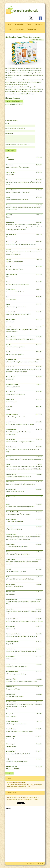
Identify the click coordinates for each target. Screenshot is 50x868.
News (29, 24)
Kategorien (19, 24)
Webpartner (32, 29)
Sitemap (40, 863)
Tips (9, 29)
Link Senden (19, 29)
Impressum (31, 863)
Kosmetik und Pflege (37, 40)
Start (10, 24)
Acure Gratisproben (14, 101)
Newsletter (39, 24)
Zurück (9, 773)
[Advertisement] (15, 111)
